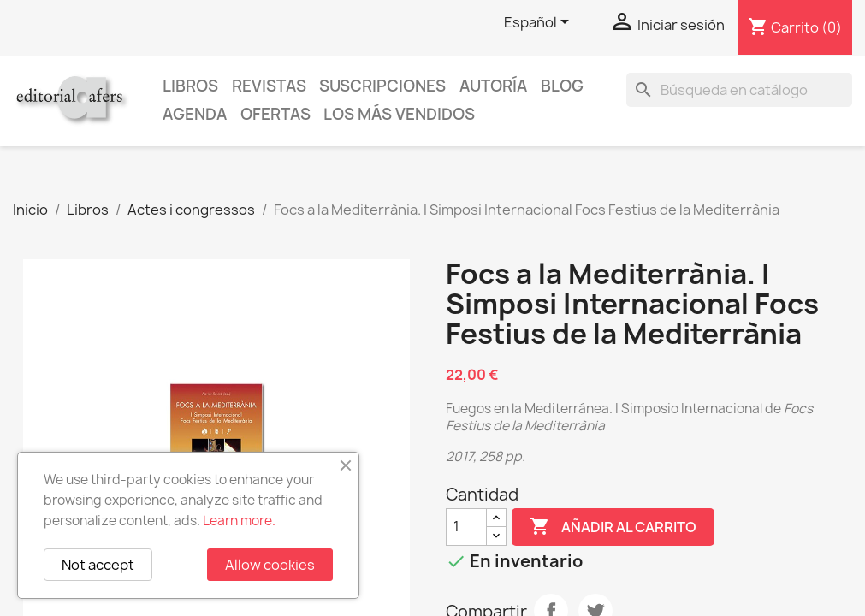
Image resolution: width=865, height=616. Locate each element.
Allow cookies (270, 565)
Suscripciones (382, 86)
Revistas (269, 86)
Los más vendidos (399, 114)
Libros (190, 86)
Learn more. (239, 521)
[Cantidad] (466, 527)
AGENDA (195, 114)
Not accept (98, 565)
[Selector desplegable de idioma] (539, 23)
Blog (562, 86)
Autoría (493, 86)
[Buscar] (739, 90)
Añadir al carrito (613, 527)
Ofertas (275, 114)
